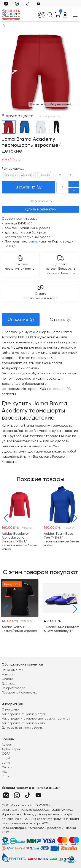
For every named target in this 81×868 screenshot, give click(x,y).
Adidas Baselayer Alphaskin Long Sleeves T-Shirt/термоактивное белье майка (19, 541)
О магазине (10, 709)
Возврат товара (13, 688)
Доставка (9, 683)
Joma (33, 241)
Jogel (6, 758)
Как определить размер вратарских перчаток (36, 718)
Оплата (7, 679)
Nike (5, 772)
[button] (5, 518)
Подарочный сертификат (20, 692)
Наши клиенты (12, 670)
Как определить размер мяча (23, 723)
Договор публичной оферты (22, 727)
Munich (7, 767)
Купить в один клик (40, 209)
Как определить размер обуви (24, 714)
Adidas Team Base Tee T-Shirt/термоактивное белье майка (62, 539)
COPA (6, 754)
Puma (6, 776)
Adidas (7, 744)
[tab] (21, 320)
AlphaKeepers (12, 749)
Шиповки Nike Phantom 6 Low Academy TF (62, 629)
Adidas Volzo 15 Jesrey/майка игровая (19, 629)
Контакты (9, 674)
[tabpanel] (40, 397)
